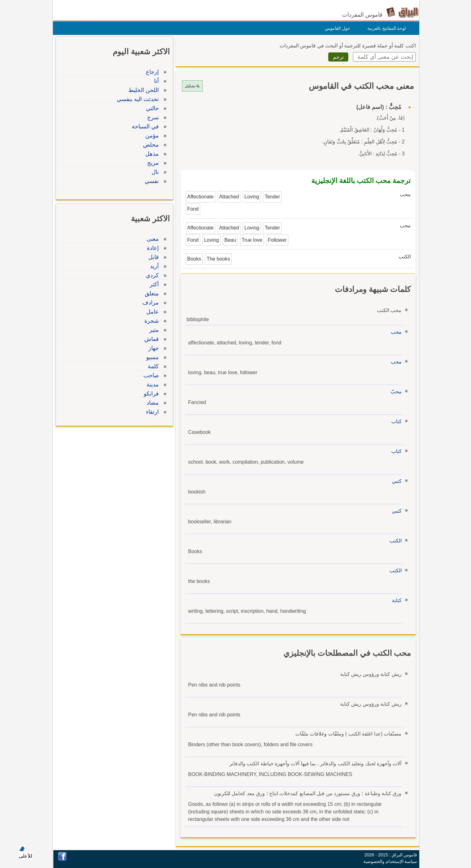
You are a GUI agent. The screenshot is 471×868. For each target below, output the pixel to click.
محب (395, 332)
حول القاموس (336, 28)
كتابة (395, 600)
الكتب (394, 541)
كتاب (395, 421)
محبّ (395, 392)
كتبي (395, 481)
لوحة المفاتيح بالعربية (385, 28)
